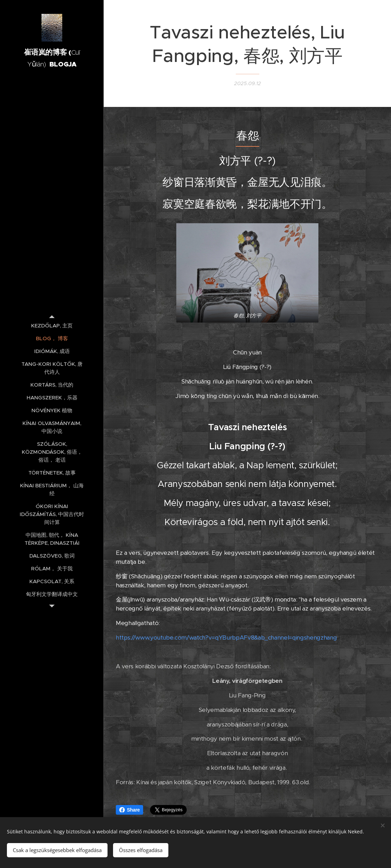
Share (129, 810)
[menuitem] (52, 325)
